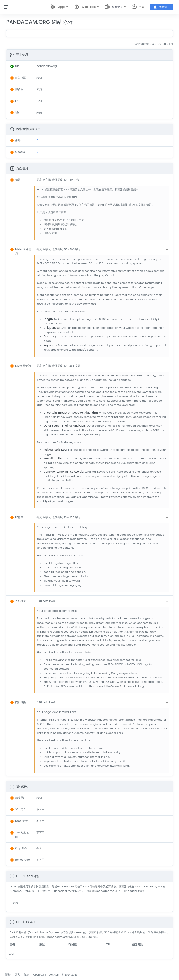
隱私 (17, 975)
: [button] (16, 180)
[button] (103, 180)
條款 (26, 975)
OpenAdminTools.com (46, 975)
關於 (8, 975)
